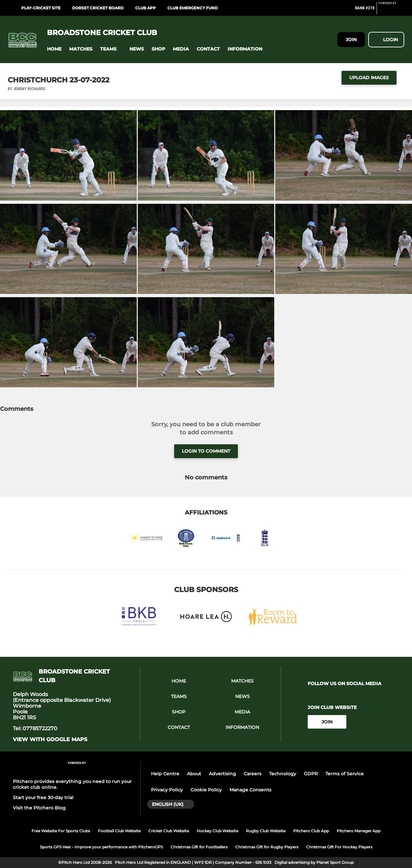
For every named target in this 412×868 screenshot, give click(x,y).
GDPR (311, 774)
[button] (54, 49)
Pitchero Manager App (359, 831)
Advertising (222, 774)
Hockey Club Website (217, 831)
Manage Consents (250, 790)
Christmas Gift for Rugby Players (267, 847)
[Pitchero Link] (391, 11)
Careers (253, 774)
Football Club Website (119, 831)
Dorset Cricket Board (98, 8)
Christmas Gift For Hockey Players (339, 847)
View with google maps (50, 740)
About (194, 774)
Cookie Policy (206, 790)
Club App (145, 8)
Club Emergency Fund (193, 8)
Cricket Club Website (169, 831)
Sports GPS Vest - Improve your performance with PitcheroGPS (101, 847)
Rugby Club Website (266, 831)
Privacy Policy (167, 790)
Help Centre (165, 774)
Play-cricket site (41, 8)
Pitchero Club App (311, 831)
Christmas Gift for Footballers (199, 847)
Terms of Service (345, 774)
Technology (283, 774)
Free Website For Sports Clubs (61, 831)
